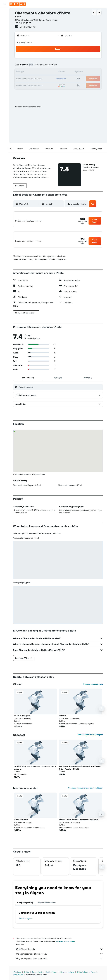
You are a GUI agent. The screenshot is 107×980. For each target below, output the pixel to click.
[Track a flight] (4, 47)
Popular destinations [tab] (47, 906)
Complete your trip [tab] (25, 906)
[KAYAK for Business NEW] (4, 53)
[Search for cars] (4, 23)
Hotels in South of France (86, 975)
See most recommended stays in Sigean (86, 791)
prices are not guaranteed (66, 944)
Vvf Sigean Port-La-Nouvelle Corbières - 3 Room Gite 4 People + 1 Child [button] (80, 771)
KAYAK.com (17, 975)
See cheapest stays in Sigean (90, 738)
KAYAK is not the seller (59, 952)
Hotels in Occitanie (67, 975)
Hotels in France (52, 975)
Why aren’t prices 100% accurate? (59, 962)
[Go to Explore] (4, 42)
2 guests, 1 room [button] (24, 42)
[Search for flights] (4, 12)
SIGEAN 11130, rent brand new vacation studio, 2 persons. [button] (35, 771)
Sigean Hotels (18, 977)
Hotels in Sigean (26, 922)
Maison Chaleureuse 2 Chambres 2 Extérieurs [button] (79, 823)
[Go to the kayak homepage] (18, 4)
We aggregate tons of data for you (59, 957)
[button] (4, 4)
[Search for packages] (4, 29)
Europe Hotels (37, 975)
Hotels (27, 975)
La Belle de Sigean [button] (22, 719)
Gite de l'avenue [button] (21, 823)
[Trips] (4, 60)
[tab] (28, 381)
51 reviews (30, 27)
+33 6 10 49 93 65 (23, 23)
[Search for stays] (4, 18)
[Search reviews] (60, 390)
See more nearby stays (93, 687)
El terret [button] (63, 719)
